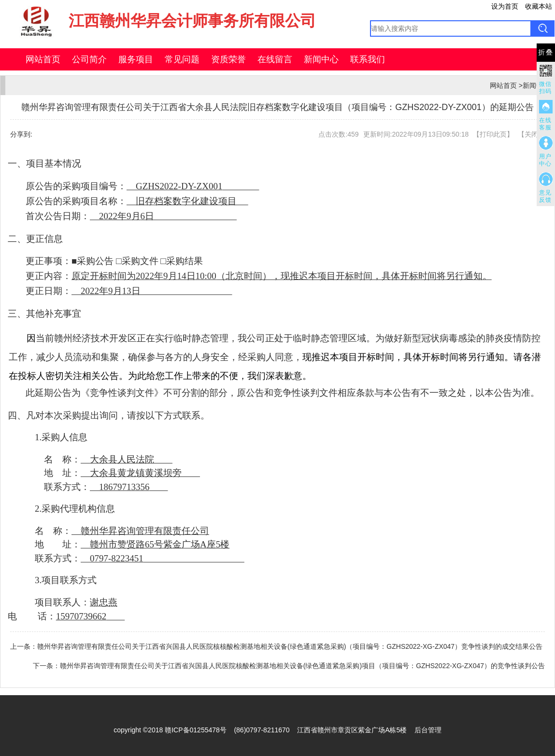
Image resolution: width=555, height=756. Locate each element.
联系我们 (368, 59)
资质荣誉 (228, 59)
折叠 (546, 52)
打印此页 (493, 134)
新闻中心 (321, 59)
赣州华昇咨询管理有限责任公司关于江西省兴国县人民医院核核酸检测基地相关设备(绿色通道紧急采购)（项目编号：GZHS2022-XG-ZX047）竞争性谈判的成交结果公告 (290, 646)
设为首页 (505, 6)
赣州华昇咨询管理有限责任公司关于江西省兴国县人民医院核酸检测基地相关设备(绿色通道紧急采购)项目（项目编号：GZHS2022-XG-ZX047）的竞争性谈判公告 (302, 666)
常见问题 (182, 59)
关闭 (531, 134)
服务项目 (136, 59)
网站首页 (43, 59)
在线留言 (275, 59)
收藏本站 (539, 6)
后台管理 (428, 730)
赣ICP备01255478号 (196, 730)
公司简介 (89, 59)
